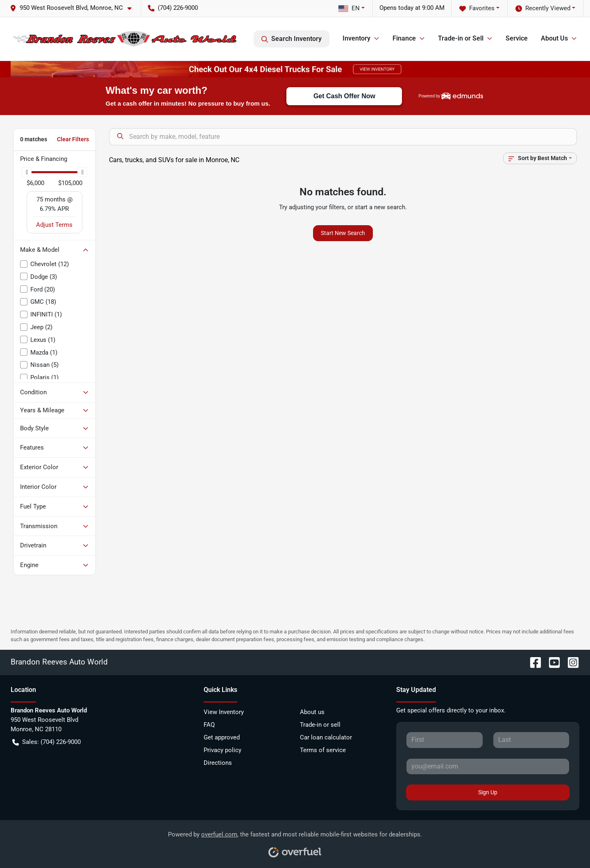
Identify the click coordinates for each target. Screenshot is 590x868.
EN (349, 8)
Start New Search (343, 233)
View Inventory (224, 712)
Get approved (222, 737)
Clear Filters (73, 139)
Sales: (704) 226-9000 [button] (47, 742)
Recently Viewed (543, 8)
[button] (74, 8)
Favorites (477, 8)
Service (517, 38)
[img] (462, 96)
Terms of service (323, 750)
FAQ (209, 725)
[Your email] (488, 766)
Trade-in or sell (320, 725)
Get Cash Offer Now (344, 96)
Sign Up (488, 792)
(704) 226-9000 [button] (173, 8)
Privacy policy (222, 750)
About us (312, 712)
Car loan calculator (326, 737)
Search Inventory (292, 39)
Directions (218, 763)
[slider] (27, 172)
